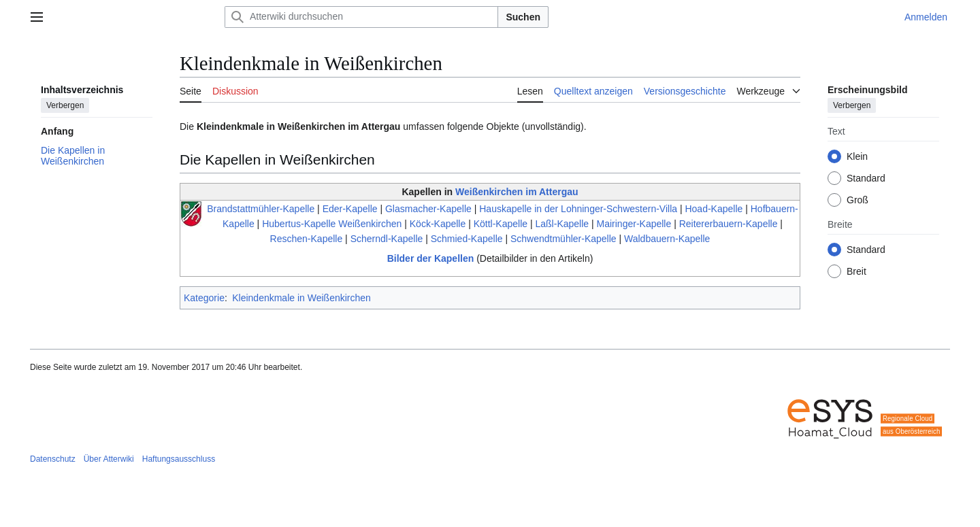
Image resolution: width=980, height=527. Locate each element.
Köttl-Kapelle (501, 224)
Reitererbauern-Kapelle (729, 224)
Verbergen (65, 105)
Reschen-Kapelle (307, 239)
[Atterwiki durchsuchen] (361, 17)
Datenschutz (53, 459)
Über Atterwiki (109, 459)
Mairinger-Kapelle (634, 224)
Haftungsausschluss (179, 459)
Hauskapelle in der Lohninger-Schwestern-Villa (578, 209)
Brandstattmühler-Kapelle (261, 209)
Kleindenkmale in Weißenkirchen (301, 298)
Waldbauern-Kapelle (667, 239)
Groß (857, 200)
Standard (866, 178)
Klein (857, 156)
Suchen (523, 17)
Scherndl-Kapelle (387, 239)
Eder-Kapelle (350, 209)
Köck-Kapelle (438, 224)
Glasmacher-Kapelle (428, 209)
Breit (856, 271)
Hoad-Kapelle (714, 209)
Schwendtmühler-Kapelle (563, 239)
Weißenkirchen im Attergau (517, 192)
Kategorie (204, 298)
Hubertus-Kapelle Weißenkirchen (332, 224)
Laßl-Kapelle (562, 224)
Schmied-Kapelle (467, 239)
